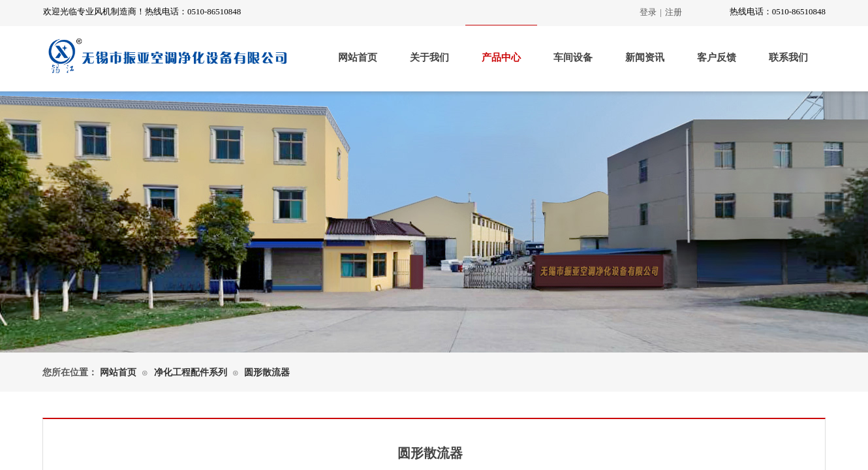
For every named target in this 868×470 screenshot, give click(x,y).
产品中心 (501, 57)
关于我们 (429, 57)
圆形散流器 (267, 372)
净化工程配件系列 (191, 372)
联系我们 (788, 57)
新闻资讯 (645, 57)
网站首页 (358, 57)
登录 (648, 12)
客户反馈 (717, 57)
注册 (674, 12)
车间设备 (573, 57)
